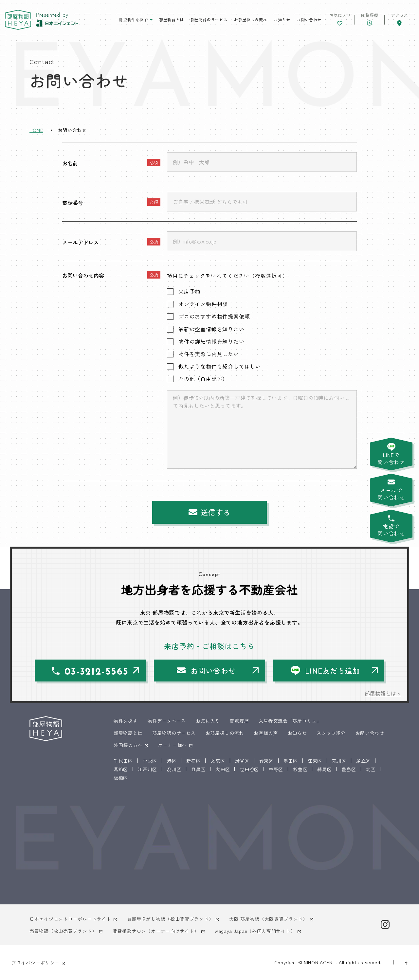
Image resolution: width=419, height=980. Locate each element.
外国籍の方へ (128, 745)
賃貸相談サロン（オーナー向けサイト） (156, 931)
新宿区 (193, 761)
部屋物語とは (172, 19)
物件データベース (167, 721)
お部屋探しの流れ (251, 19)
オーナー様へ (173, 745)
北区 (371, 769)
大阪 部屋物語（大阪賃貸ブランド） (268, 919)
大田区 (223, 769)
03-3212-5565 (97, 672)
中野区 (276, 769)
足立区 (363, 761)
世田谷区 (249, 769)
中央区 (150, 761)
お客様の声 (266, 733)
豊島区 (349, 769)
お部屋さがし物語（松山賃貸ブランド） (170, 919)
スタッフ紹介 (331, 733)
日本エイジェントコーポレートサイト (70, 919)
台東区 (266, 761)
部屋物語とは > (383, 693)
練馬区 (324, 769)
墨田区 (291, 761)
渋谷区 (242, 761)
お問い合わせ (309, 19)
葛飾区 (121, 769)
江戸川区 (147, 769)
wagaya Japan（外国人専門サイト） (255, 931)
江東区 (315, 761)
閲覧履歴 (239, 721)
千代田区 (123, 761)
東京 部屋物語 (18, 20)
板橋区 (121, 778)
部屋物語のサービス (209, 19)
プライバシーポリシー (36, 963)
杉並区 (300, 769)
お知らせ (282, 19)
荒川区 (339, 761)
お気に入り (208, 721)
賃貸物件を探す (133, 19)
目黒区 (198, 769)
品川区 (174, 769)
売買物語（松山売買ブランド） (63, 931)
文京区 (218, 761)
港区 (172, 761)
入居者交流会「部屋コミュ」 (290, 721)
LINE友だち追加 (333, 670)
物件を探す (126, 721)
